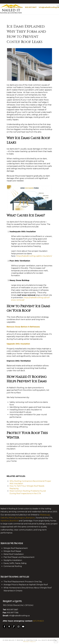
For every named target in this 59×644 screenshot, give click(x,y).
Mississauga (45, 515)
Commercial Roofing (13, 566)
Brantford (14, 521)
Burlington (20, 518)
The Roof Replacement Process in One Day (23, 582)
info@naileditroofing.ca (49, 7)
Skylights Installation (13, 560)
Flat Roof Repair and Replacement (19, 557)
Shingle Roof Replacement (16, 548)
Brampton (30, 518)
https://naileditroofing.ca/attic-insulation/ (34, 256)
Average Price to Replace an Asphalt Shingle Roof (26, 585)
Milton (11, 518)
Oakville (4, 518)
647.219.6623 (38, 621)
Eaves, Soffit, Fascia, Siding (15, 563)
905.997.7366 (13, 613)
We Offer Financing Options (18, 605)
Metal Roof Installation (14, 554)
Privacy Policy (30, 642)
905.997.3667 (31, 7)
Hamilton (5, 521)
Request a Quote (15, 7)
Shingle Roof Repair (12, 551)
